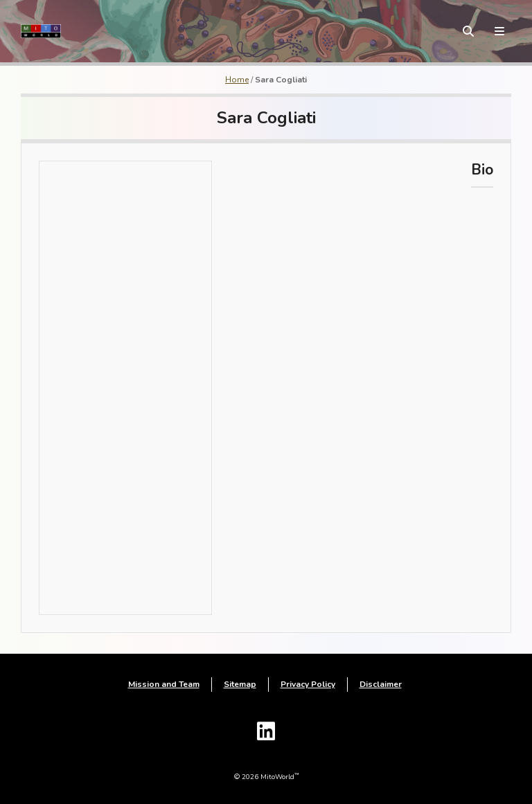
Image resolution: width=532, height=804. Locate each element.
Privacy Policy (308, 684)
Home (237, 80)
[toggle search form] (468, 31)
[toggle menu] (499, 31)
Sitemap (240, 684)
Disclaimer (381, 684)
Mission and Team (164, 684)
